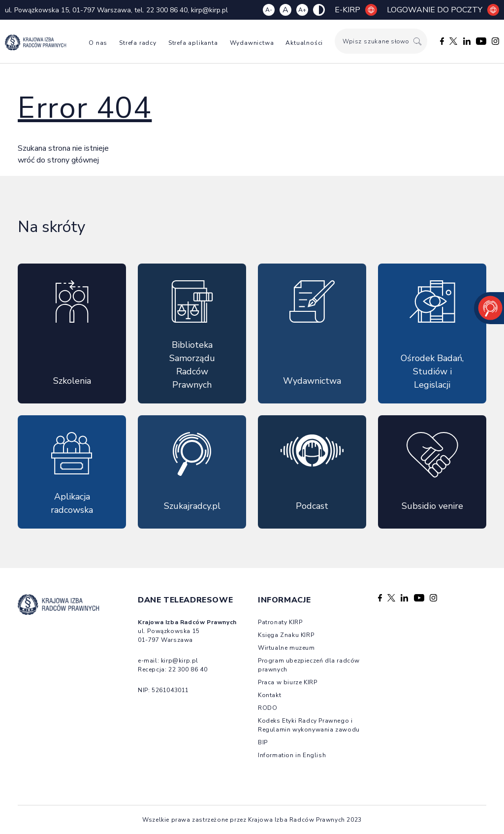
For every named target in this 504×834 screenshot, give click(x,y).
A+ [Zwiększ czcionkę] (302, 10)
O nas (98, 43)
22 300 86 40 (167, 10)
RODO (268, 708)
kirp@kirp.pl (209, 10)
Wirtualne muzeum (286, 648)
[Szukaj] (417, 41)
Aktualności (304, 43)
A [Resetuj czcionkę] (285, 10)
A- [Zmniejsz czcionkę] (269, 10)
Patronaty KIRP (280, 622)
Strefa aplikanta (193, 43)
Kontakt (269, 695)
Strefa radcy (138, 43)
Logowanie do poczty (443, 10)
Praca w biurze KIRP (287, 682)
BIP (263, 742)
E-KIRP (356, 10)
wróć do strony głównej (58, 160)
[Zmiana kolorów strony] (319, 10)
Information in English (292, 755)
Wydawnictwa (252, 43)
